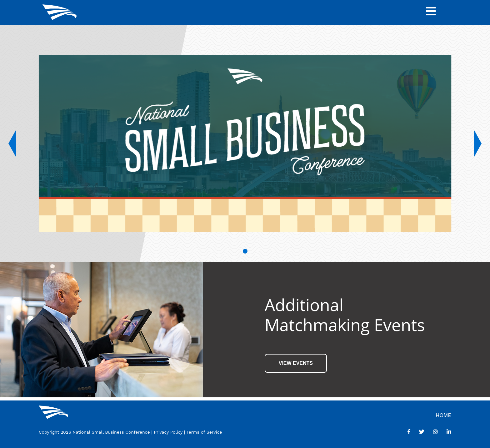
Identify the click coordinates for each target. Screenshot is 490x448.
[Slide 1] (245, 251)
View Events (296, 363)
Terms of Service (204, 432)
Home (443, 415)
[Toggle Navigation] (431, 12)
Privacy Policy (168, 432)
